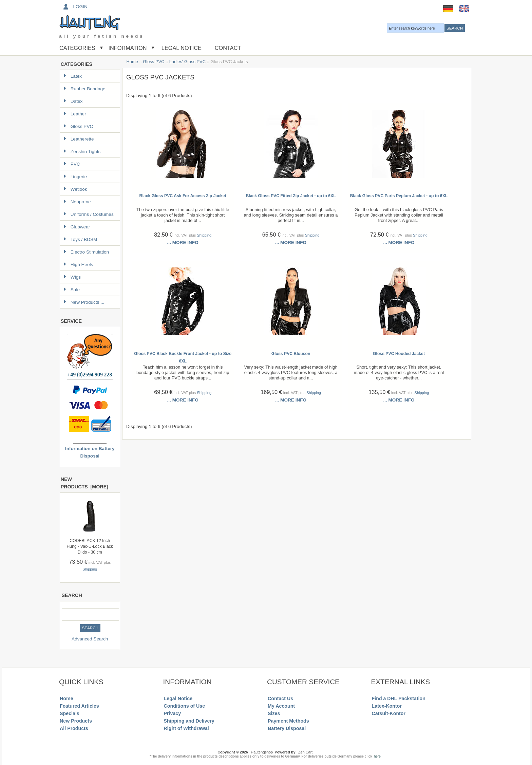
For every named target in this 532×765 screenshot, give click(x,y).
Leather (75, 114)
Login (75, 7)
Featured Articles (79, 706)
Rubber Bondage (84, 89)
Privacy (173, 713)
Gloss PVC (154, 62)
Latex (73, 76)
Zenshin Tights (82, 152)
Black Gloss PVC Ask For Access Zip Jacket (183, 196)
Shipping (90, 569)
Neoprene (77, 202)
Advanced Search (90, 639)
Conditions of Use (185, 706)
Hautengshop (262, 752)
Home (132, 62)
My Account (281, 706)
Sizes (274, 713)
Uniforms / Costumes (89, 214)
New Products (76, 721)
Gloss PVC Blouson (291, 354)
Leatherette (79, 139)
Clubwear (77, 227)
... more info (183, 242)
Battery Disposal (287, 728)
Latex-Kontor (387, 706)
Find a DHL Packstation (399, 698)
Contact (228, 48)
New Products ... (84, 302)
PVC (72, 164)
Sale (72, 290)
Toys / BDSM (80, 239)
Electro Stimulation (86, 252)
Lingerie (75, 177)
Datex (73, 101)
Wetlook (75, 189)
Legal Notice (181, 48)
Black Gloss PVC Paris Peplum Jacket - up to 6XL (399, 196)
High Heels (78, 265)
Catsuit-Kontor (389, 713)
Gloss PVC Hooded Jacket (399, 354)
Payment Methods (288, 721)
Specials (70, 713)
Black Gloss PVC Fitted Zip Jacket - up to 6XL (291, 196)
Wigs (72, 277)
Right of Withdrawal (186, 728)
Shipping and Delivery (189, 721)
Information (128, 48)
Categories (77, 48)
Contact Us (280, 698)
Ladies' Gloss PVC (187, 62)
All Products (74, 728)
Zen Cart (305, 752)
